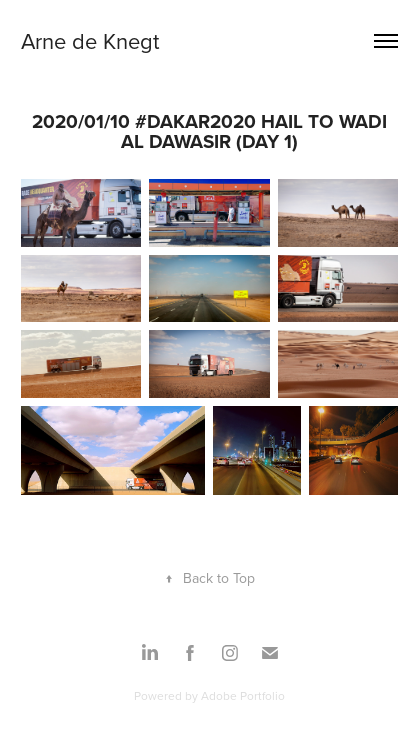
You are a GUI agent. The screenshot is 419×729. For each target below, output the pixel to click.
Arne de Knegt (90, 40)
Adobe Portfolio (243, 695)
